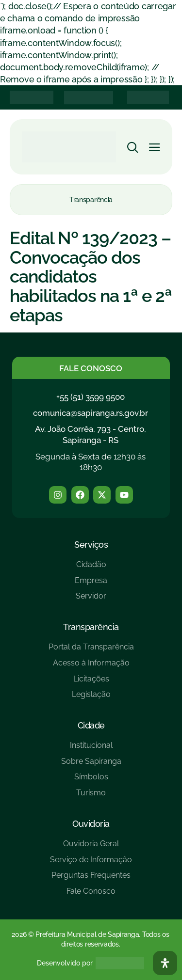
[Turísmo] (91, 797)
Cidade (91, 725)
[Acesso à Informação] (91, 667)
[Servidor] (91, 600)
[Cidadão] (91, 568)
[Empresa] (91, 584)
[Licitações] (91, 683)
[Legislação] (91, 698)
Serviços (91, 545)
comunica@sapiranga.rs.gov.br (91, 413)
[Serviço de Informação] (91, 863)
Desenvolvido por (65, 963)
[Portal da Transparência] (91, 651)
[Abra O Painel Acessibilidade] (165, 963)
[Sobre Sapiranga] (91, 765)
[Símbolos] (91, 781)
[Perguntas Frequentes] (91, 879)
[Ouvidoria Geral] (91, 847)
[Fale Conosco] (91, 895)
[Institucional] (91, 749)
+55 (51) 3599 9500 (91, 397)
